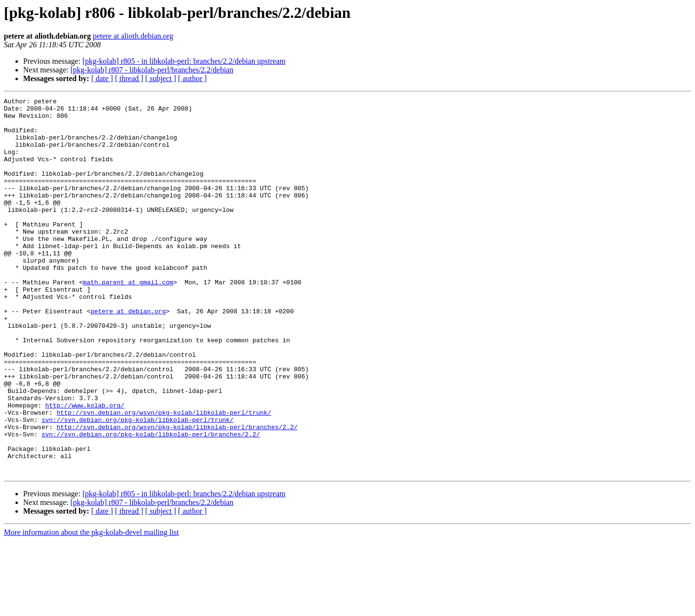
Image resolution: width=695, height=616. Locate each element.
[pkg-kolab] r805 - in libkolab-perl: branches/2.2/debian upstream (184, 61)
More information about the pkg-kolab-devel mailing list (91, 608)
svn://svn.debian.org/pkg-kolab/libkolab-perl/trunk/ (138, 485)
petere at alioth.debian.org (133, 36)
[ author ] (193, 78)
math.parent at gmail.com (128, 320)
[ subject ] (161, 78)
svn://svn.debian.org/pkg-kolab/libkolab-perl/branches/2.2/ (151, 502)
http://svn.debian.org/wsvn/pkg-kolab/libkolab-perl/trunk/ (164, 476)
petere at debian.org (128, 354)
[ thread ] (129, 78)
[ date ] (102, 78)
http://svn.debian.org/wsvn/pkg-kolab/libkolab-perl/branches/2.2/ (177, 493)
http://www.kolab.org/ (85, 467)
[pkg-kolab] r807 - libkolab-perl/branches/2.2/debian (152, 70)
